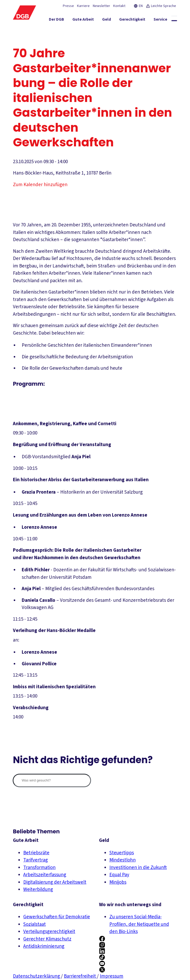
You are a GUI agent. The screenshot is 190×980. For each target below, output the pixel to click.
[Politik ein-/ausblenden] (167, 30)
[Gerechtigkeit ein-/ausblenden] (138, 20)
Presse (68, 6)
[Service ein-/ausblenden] (166, 20)
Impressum (112, 976)
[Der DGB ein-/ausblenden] (62, 20)
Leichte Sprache (161, 6)
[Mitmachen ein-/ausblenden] (142, 30)
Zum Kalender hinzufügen (40, 185)
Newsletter (101, 6)
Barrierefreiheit (80, 976)
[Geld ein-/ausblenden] (112, 20)
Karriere (83, 6)
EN (138, 6)
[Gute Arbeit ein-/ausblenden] (89, 20)
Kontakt (119, 6)
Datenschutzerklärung (37, 976)
